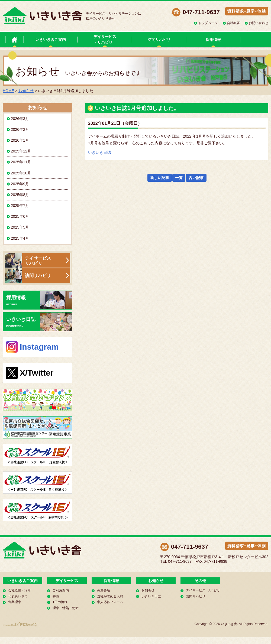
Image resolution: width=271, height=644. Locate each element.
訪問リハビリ (159, 40)
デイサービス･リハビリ (203, 590)
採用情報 (213, 40)
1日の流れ (60, 602)
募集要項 (104, 590)
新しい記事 (160, 178)
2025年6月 (20, 216)
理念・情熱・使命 (66, 608)
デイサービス (67, 581)
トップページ (208, 23)
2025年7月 (20, 206)
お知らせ (26, 91)
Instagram (39, 347)
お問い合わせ (259, 23)
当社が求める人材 (110, 596)
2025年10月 (21, 173)
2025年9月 (20, 184)
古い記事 (196, 178)
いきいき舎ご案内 (51, 40)
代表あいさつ (18, 596)
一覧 (179, 178)
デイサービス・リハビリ (105, 39)
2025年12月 (21, 151)
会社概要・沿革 (20, 590)
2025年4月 (20, 238)
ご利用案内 (61, 590)
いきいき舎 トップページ (14, 39)
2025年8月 (20, 195)
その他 (200, 581)
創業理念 (15, 602)
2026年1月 (20, 140)
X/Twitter (37, 373)
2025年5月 (20, 227)
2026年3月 (20, 119)
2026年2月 (20, 129)
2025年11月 (21, 162)
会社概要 (233, 23)
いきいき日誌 (99, 152)
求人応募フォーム (110, 602)
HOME (8, 91)
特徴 (56, 596)
